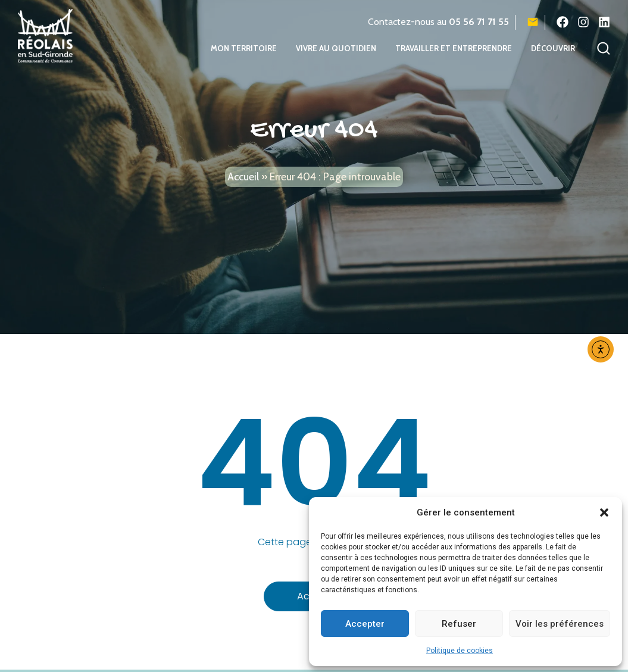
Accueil (243, 182)
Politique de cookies (460, 651)
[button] (604, 512)
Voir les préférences (560, 624)
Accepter (365, 624)
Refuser (459, 624)
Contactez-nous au (438, 22)
